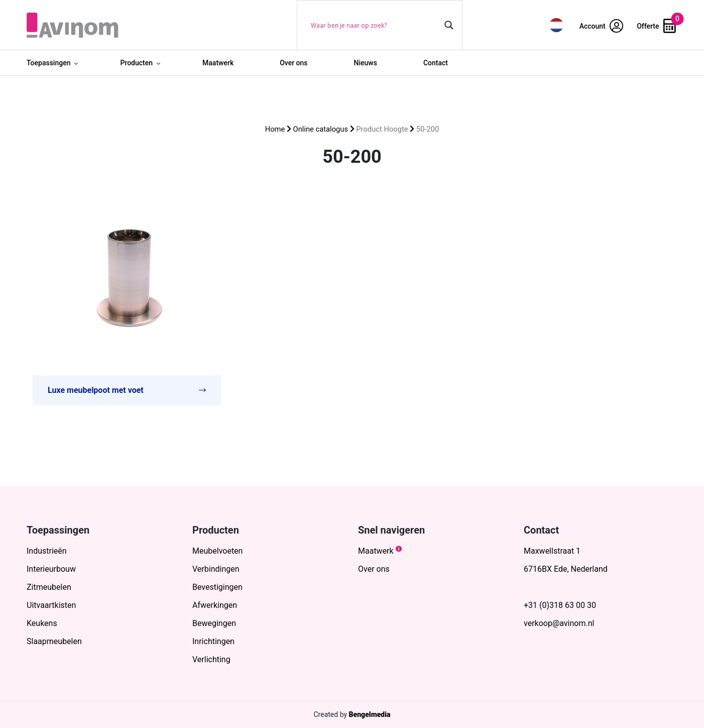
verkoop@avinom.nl (559, 623)
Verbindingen (216, 569)
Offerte (656, 26)
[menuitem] (556, 25)
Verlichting (211, 659)
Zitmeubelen (49, 587)
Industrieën (47, 551)
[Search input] (375, 25)
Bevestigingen (217, 587)
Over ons (294, 63)
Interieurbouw (51, 569)
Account (602, 26)
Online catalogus (321, 129)
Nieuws (366, 63)
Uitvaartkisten (51, 605)
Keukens (42, 623)
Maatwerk (218, 63)
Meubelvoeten (217, 551)
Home (275, 129)
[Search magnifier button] (449, 25)
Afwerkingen (215, 605)
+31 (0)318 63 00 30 (560, 605)
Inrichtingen (213, 641)
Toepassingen (48, 63)
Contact (436, 63)
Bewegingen (214, 623)
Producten (136, 63)
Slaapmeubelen (54, 641)
